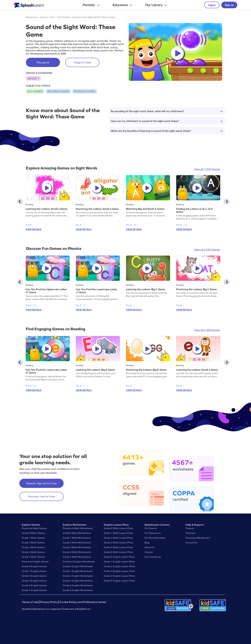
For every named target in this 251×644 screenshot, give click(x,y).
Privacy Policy (49, 602)
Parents (91, 5)
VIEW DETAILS (33, 229)
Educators (122, 5)
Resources (32, 17)
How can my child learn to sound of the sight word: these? (167, 121)
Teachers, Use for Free (41, 496)
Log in (212, 5)
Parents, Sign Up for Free (41, 483)
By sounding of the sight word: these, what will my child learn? (167, 111)
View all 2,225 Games (207, 250)
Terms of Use (30, 602)
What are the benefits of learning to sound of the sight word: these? (167, 131)
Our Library (156, 5)
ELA (52, 17)
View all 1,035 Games (207, 169)
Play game (43, 62)
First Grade (63, 17)
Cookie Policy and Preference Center (83, 602)
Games (44, 17)
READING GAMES (58, 91)
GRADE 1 (33, 78)
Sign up (229, 5)
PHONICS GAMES (84, 91)
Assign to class (82, 62)
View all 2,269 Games (207, 330)
